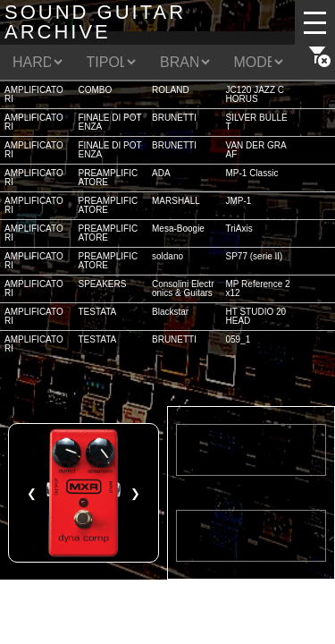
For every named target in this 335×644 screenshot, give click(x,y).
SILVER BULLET (257, 122)
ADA (161, 173)
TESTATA (98, 312)
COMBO (96, 90)
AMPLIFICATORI (34, 94)
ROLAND (171, 90)
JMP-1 (239, 201)
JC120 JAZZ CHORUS (255, 94)
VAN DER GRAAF (256, 150)
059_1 (239, 339)
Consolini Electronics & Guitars (183, 288)
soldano (167, 256)
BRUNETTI (174, 118)
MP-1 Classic (252, 173)
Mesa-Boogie (178, 229)
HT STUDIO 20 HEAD (256, 316)
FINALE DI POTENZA (110, 122)
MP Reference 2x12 (258, 288)
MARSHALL (176, 201)
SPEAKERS (103, 284)
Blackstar (170, 312)
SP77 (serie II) (255, 256)
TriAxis (239, 229)
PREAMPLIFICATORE (109, 178)
